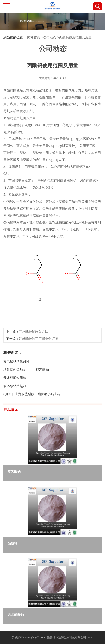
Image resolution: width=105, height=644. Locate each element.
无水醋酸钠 (16, 615)
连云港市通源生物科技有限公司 (67, 638)
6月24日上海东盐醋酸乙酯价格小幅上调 (32, 414)
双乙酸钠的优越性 (16, 381)
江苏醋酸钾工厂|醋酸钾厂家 (39, 359)
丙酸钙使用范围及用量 (75, 37)
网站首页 (34, 37)
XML (91, 638)
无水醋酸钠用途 (15, 398)
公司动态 (50, 37)
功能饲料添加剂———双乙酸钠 (26, 390)
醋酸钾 (13, 543)
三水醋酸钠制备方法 (34, 352)
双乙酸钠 (14, 472)
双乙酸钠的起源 (15, 406)
